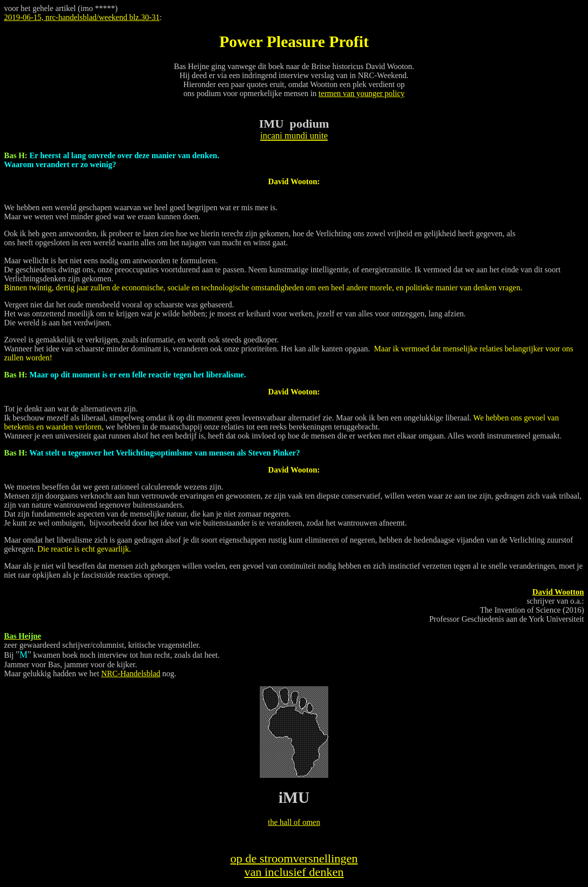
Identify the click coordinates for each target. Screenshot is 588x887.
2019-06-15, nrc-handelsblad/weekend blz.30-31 (82, 17)
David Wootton (558, 592)
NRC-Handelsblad (131, 674)
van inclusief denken (294, 872)
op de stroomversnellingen (294, 858)
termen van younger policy (362, 93)
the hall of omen (294, 822)
